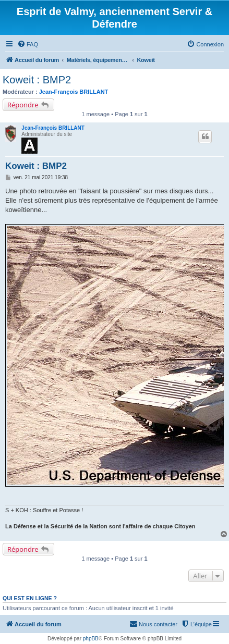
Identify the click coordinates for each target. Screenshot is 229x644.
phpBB (91, 639)
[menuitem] (28, 44)
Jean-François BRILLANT (74, 92)
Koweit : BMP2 (37, 80)
